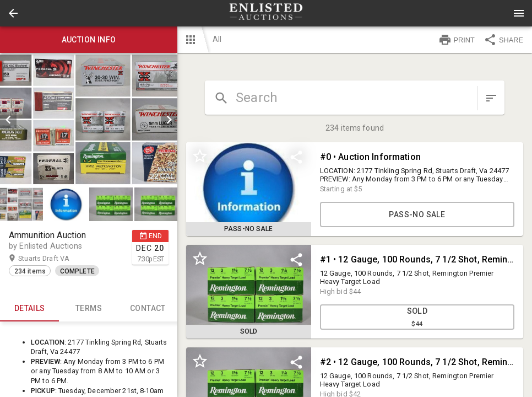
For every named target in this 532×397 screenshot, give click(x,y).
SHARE (503, 40)
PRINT (457, 40)
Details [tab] (29, 308)
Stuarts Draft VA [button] (55, 259)
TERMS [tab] (88, 308)
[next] (169, 120)
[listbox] (89, 119)
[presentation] (266, 13)
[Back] (13, 13)
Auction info (89, 40)
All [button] (217, 39)
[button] (13, 13)
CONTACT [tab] (148, 308)
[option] (89, 119)
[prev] (8, 120)
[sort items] (491, 98)
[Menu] (519, 13)
